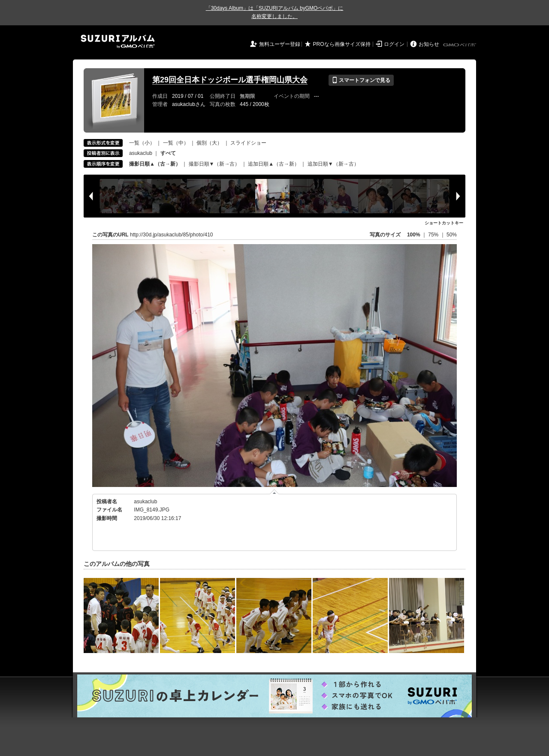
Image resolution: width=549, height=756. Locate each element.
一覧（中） (176, 143)
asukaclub (141, 153)
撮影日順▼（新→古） (214, 164)
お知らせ (429, 44)
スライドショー (248, 143)
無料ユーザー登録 (280, 44)
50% (452, 235)
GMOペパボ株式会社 (460, 45)
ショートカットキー (444, 223)
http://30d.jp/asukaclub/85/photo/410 (171, 235)
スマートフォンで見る (361, 80)
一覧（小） (142, 143)
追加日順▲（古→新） (274, 164)
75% (434, 235)
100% (414, 235)
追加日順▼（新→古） (333, 164)
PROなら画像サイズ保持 (342, 44)
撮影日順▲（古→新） (155, 164)
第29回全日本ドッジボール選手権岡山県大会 (230, 80)
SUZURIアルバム (118, 41)
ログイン (394, 44)
